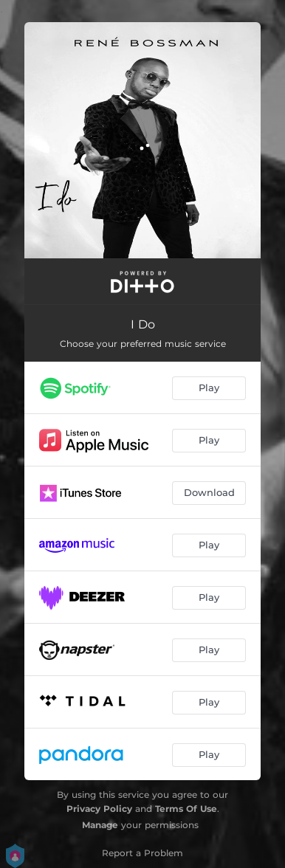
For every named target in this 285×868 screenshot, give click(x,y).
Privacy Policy (99, 809)
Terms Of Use (186, 809)
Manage (100, 825)
